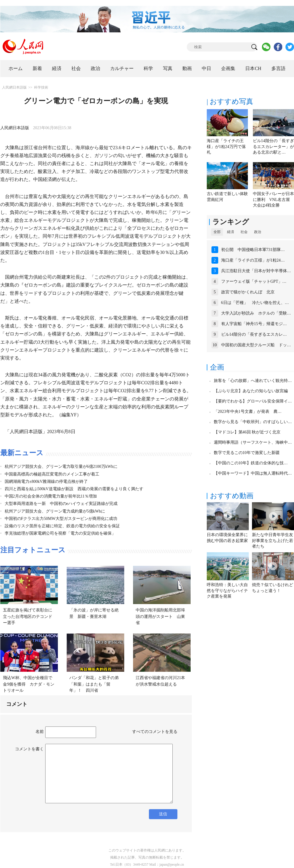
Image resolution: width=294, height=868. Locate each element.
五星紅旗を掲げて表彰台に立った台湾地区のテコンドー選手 (28, 616)
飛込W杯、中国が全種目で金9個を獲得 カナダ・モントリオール (29, 684)
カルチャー (122, 68)
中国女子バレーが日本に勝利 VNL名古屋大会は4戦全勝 (273, 199)
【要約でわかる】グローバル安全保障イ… (253, 401)
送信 (163, 814)
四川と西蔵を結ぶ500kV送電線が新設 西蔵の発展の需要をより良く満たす (74, 489)
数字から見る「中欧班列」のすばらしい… (253, 422)
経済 (57, 68)
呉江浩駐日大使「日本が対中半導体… (256, 271)
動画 (187, 68)
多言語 (278, 68)
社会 (76, 68)
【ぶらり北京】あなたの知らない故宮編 (251, 391)
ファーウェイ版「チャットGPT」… (254, 281)
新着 (37, 68)
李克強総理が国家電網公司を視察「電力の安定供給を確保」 (60, 533)
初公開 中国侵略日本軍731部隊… (253, 250)
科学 (148, 68)
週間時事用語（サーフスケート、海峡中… (253, 442)
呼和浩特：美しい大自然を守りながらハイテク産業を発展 (227, 591)
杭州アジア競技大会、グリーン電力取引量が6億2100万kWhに (61, 467)
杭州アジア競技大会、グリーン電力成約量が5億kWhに (55, 511)
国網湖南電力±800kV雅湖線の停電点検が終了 (46, 482)
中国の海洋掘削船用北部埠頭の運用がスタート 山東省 (160, 616)
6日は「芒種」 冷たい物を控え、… (255, 303)
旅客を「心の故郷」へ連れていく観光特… (253, 381)
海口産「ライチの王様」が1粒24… (253, 260)
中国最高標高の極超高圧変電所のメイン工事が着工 (52, 474)
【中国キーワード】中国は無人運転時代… (253, 473)
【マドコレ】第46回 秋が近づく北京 (247, 432)
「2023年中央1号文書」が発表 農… (248, 411)
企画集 (228, 68)
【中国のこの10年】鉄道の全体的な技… (251, 463)
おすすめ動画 (232, 496)
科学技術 (41, 87)
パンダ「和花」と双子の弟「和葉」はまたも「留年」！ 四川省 (94, 684)
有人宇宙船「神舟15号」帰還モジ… (254, 324)
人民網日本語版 (14, 87)
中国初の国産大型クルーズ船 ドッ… (256, 345)
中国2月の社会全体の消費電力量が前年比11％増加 (51, 496)
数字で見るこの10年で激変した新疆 (247, 453)
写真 (168, 68)
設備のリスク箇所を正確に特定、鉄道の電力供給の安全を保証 (62, 526)
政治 (95, 68)
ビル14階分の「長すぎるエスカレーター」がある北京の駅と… (273, 147)
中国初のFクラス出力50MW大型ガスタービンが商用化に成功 (61, 519)
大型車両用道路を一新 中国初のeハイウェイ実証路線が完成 (61, 504)
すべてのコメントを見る (155, 732)
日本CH (253, 68)
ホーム (16, 68)
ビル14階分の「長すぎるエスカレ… (254, 334)
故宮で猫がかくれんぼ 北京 (248, 292)
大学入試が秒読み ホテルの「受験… (256, 313)
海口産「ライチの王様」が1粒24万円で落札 (226, 147)
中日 (206, 68)
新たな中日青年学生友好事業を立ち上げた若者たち (273, 541)
